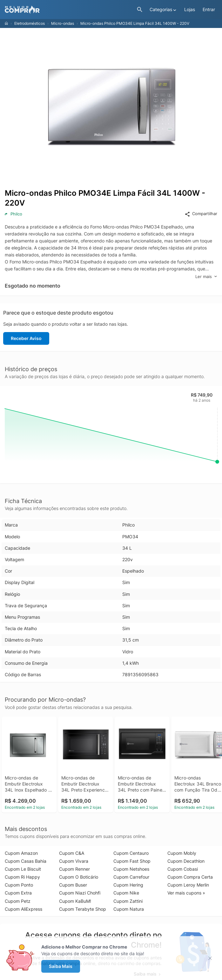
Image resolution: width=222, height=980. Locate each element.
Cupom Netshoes (131, 869)
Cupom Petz (18, 901)
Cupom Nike (126, 893)
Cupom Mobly (182, 853)
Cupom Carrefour (131, 877)
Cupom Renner (74, 869)
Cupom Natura (129, 909)
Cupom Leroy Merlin (188, 885)
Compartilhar (201, 214)
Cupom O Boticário (79, 877)
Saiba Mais (61, 966)
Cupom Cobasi (183, 869)
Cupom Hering (128, 885)
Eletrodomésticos (30, 23)
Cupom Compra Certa (190, 877)
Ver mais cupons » (186, 893)
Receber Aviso (26, 338)
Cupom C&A (72, 853)
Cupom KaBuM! (75, 901)
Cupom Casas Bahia (26, 861)
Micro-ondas (63, 23)
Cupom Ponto (19, 885)
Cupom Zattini (128, 901)
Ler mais (206, 277)
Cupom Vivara (74, 861)
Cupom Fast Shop (132, 861)
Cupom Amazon (21, 853)
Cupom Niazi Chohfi (80, 893)
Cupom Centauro (131, 853)
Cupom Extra (18, 893)
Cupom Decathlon (186, 861)
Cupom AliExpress (24, 909)
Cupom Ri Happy (22, 877)
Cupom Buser (73, 885)
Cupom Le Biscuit (23, 869)
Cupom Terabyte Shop (83, 909)
